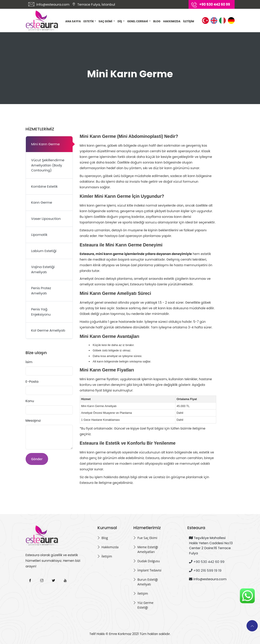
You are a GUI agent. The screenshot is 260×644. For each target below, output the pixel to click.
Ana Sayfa (73, 21)
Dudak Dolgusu (149, 561)
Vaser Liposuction (46, 219)
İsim (29, 362)
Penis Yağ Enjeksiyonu (41, 312)
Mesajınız (33, 420)
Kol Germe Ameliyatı (48, 330)
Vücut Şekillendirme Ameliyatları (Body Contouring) (48, 165)
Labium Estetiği (44, 251)
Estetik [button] (90, 21)
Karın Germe (42, 202)
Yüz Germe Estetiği (145, 605)
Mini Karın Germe (46, 144)
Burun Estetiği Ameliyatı (148, 582)
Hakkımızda (172, 21)
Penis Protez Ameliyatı (41, 291)
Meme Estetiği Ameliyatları (148, 549)
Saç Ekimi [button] (106, 21)
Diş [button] (120, 21)
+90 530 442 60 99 (207, 562)
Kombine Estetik (44, 186)
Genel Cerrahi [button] (138, 21)
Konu (30, 401)
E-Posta (32, 381)
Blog (157, 21)
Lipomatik (39, 235)
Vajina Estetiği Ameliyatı (43, 269)
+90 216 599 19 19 (205, 570)
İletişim (189, 21)
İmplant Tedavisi (149, 570)
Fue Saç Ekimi (147, 538)
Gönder (37, 459)
